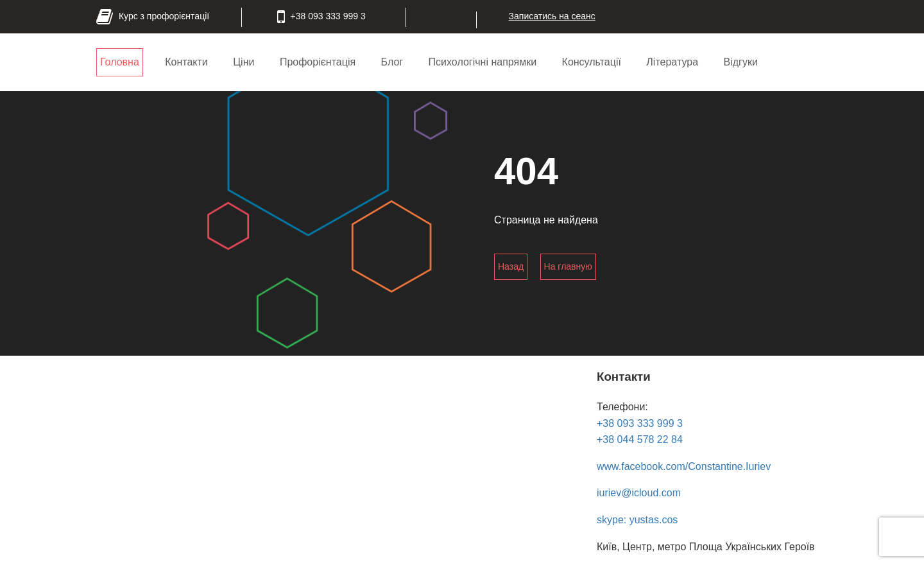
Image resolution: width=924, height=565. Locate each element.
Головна (120, 62)
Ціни (244, 62)
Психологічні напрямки (483, 62)
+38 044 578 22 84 (640, 439)
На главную (568, 266)
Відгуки (740, 62)
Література (672, 62)
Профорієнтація (318, 62)
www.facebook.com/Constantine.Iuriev (684, 466)
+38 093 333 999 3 (640, 423)
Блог (392, 62)
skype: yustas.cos (637, 520)
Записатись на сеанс (552, 16)
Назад (511, 266)
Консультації (592, 62)
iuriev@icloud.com (639, 493)
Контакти (186, 62)
